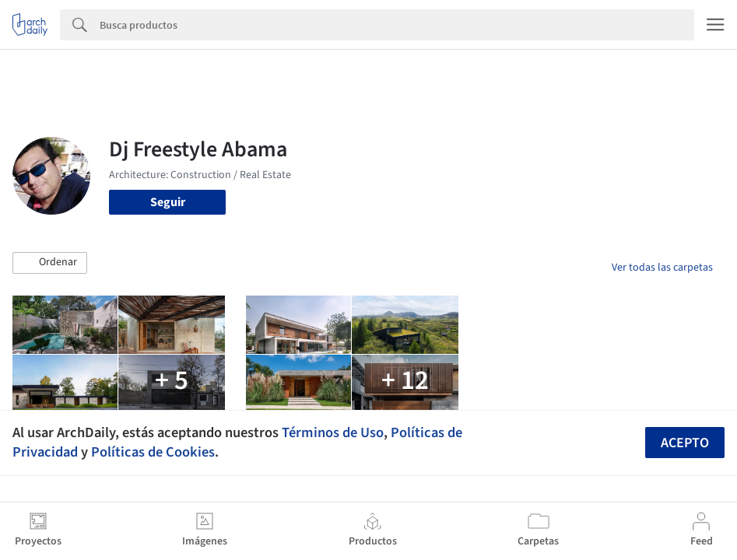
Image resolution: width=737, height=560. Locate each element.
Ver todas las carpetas (662, 268)
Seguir (168, 202)
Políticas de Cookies (153, 452)
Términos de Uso (333, 432)
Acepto (685, 443)
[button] (50, 263)
